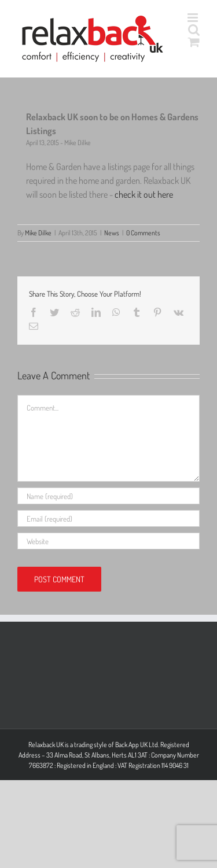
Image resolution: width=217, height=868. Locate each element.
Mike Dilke (38, 233)
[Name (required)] (108, 496)
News (112, 233)
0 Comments (143, 233)
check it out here (144, 194)
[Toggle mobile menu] (194, 18)
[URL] (108, 541)
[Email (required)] (108, 518)
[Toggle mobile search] (194, 30)
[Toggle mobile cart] (194, 42)
